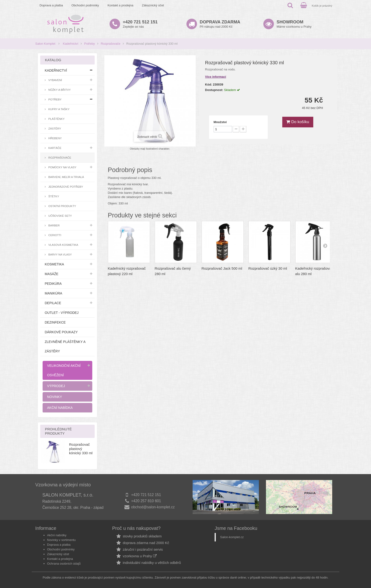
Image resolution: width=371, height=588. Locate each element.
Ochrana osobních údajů (64, 564)
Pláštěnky (56, 119)
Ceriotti (54, 235)
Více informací (216, 77)
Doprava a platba (51, 5)
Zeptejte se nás (140, 24)
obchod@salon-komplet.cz (153, 507)
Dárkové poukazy (61, 332)
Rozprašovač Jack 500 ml (222, 268)
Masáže (52, 274)
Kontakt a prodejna (120, 5)
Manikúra (53, 293)
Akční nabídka (60, 408)
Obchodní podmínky (85, 5)
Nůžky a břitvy (59, 90)
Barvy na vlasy (60, 254)
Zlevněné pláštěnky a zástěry (65, 346)
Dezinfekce (55, 322)
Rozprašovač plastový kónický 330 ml (81, 449)
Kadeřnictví (71, 44)
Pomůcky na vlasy (62, 167)
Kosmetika (54, 264)
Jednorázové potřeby (65, 187)
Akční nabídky (57, 535)
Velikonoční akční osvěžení (64, 370)
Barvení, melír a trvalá (66, 177)
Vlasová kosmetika (63, 245)
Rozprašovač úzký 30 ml (268, 268)
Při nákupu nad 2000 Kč (220, 24)
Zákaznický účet (153, 5)
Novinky (55, 397)
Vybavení (55, 80)
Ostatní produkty (62, 206)
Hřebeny (55, 138)
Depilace (53, 303)
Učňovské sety (60, 216)
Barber (54, 225)
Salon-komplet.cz (232, 537)
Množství (220, 122)
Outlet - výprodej (62, 313)
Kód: (209, 84)
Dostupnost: (214, 90)
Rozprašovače (111, 44)
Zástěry (54, 128)
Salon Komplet (45, 44)
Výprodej (56, 386)
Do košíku (298, 122)
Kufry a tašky (59, 109)
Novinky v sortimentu (61, 540)
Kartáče (54, 148)
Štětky (53, 196)
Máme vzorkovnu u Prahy (294, 24)
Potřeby (90, 44)
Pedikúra (53, 284)
